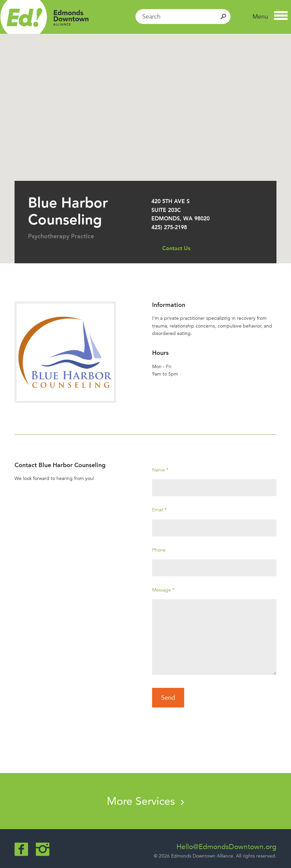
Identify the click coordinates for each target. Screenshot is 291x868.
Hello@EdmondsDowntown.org (226, 847)
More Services (145, 801)
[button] (270, 17)
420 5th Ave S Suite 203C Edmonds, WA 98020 (180, 210)
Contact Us (176, 248)
